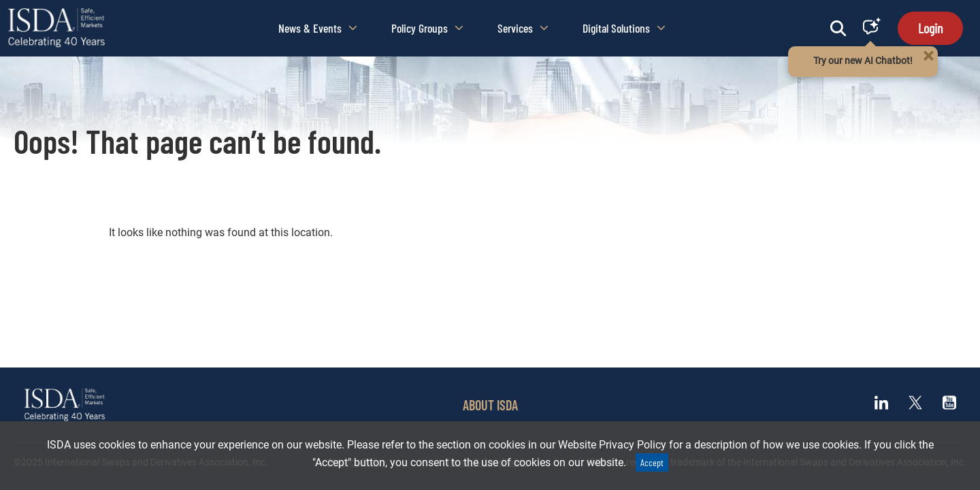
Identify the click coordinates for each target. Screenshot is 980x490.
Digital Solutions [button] (624, 28)
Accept (652, 462)
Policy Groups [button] (427, 28)
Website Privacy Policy (612, 445)
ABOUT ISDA (490, 405)
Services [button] (523, 28)
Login (930, 28)
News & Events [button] (318, 28)
